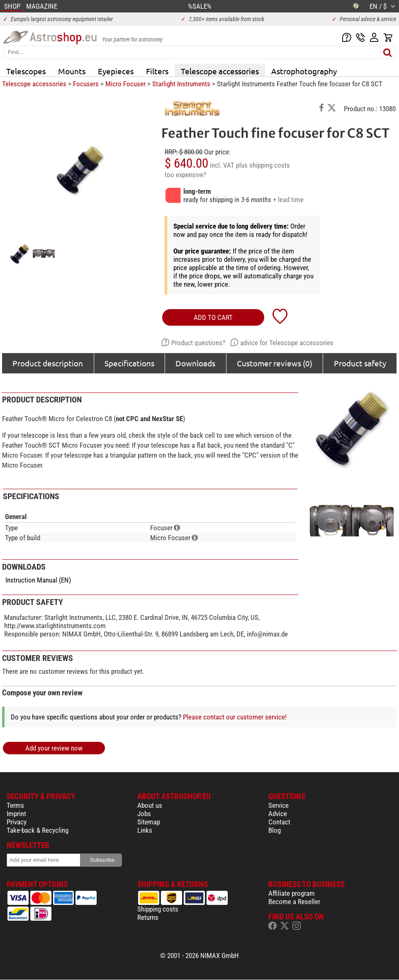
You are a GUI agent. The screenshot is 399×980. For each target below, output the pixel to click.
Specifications (129, 363)
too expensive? (185, 175)
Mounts (72, 71)
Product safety (360, 363)
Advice (278, 814)
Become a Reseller (294, 902)
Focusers (86, 84)
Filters (157, 71)
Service (279, 805)
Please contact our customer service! (235, 717)
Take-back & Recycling (38, 830)
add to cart (213, 317)
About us (150, 805)
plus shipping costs (263, 165)
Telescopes (26, 71)
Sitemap (149, 822)
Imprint (16, 814)
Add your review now (54, 748)
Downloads (195, 363)
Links (145, 830)
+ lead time (288, 200)
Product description (48, 363)
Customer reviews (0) (275, 363)
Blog (275, 830)
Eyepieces (116, 71)
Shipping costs (158, 909)
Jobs (144, 814)
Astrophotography (304, 71)
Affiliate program (292, 893)
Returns (148, 917)
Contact (279, 822)
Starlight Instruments (181, 84)
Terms (15, 805)
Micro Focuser (125, 84)
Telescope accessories (220, 71)
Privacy (17, 822)
